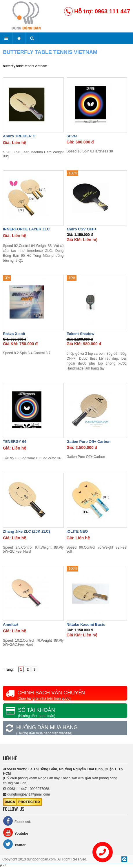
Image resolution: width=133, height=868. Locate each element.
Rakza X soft (14, 334)
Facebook (17, 821)
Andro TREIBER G (19, 136)
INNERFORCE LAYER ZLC (26, 229)
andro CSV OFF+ (82, 229)
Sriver (72, 136)
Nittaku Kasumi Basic (86, 624)
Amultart (11, 624)
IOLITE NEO (77, 531)
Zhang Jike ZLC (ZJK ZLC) (27, 531)
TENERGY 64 (15, 442)
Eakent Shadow (81, 334)
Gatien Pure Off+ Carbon (89, 442)
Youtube (16, 832)
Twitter (14, 844)
